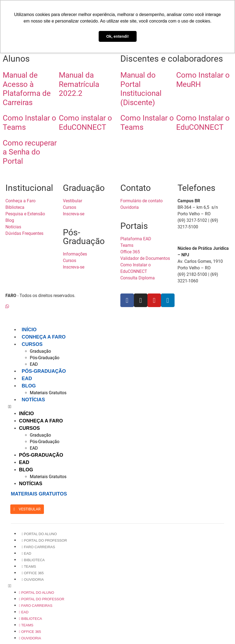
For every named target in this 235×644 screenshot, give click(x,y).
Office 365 (33, 573)
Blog (29, 386)
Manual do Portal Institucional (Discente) (141, 89)
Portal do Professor (44, 540)
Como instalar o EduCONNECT (85, 123)
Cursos (32, 344)
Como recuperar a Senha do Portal (30, 152)
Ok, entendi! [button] (118, 36)
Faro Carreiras (38, 547)
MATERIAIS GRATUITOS (39, 494)
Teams (29, 566)
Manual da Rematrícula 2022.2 (79, 84)
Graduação (40, 351)
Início (29, 330)
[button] (120, 407)
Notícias (33, 400)
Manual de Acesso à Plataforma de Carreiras (27, 89)
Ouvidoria (33, 580)
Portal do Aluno (39, 534)
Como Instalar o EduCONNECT (203, 123)
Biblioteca (33, 560)
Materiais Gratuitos (48, 393)
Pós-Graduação (45, 358)
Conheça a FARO (44, 337)
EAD (34, 364)
